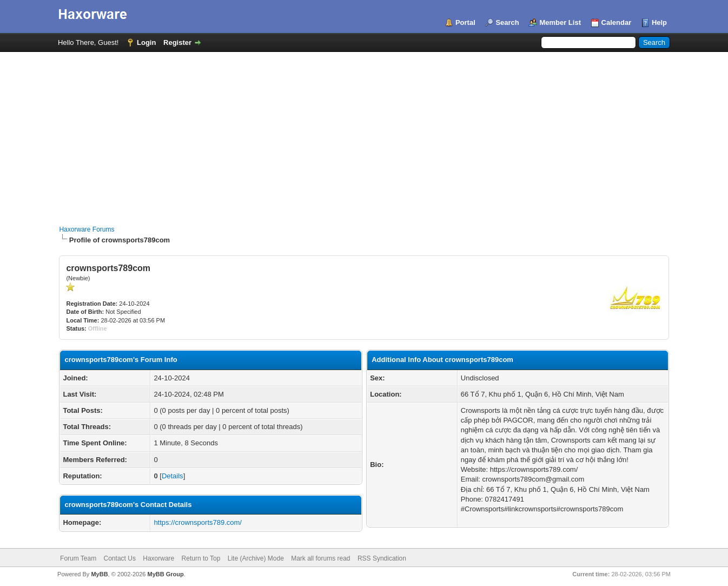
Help (659, 22)
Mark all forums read (320, 558)
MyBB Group (166, 574)
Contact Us (120, 558)
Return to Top (201, 558)
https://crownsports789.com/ (198, 522)
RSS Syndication (382, 558)
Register (177, 42)
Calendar (617, 22)
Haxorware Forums (87, 229)
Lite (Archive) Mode (256, 558)
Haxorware (158, 558)
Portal (465, 22)
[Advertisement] (364, 133)
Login (146, 42)
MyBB (99, 574)
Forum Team (78, 558)
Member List (560, 22)
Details (173, 476)
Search (507, 22)
